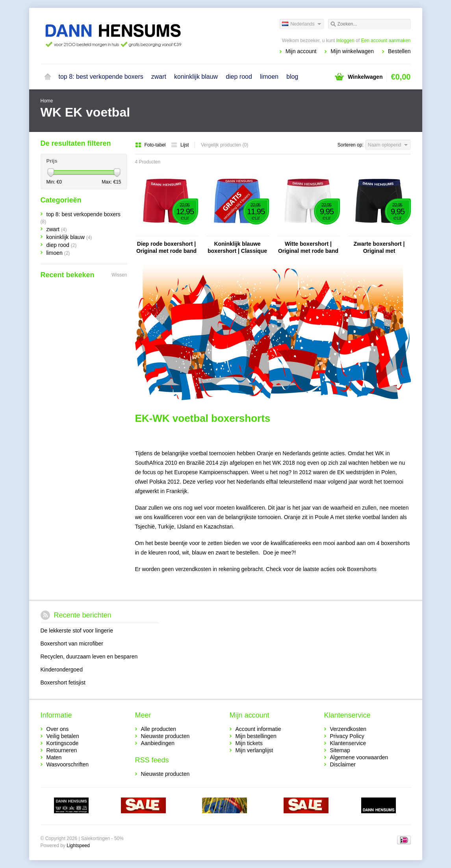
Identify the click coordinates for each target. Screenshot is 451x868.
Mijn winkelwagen (352, 51)
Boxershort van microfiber (72, 644)
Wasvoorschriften (68, 764)
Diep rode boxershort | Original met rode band (166, 247)
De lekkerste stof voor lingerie (77, 631)
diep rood (239, 77)
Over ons (58, 729)
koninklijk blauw (196, 77)
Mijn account (301, 51)
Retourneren (62, 750)
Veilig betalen (63, 736)
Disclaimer (343, 764)
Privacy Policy (347, 736)
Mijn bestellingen (256, 736)
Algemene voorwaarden (359, 757)
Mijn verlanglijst (254, 750)
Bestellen (399, 51)
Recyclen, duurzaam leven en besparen (89, 657)
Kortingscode (63, 743)
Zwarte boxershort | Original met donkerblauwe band (379, 248)
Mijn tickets (249, 743)
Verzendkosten (348, 729)
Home (48, 77)
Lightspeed (78, 846)
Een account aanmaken (386, 41)
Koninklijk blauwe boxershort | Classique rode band (237, 248)
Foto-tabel (151, 145)
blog (292, 77)
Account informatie (258, 729)
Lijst (180, 145)
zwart (159, 77)
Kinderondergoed (62, 670)
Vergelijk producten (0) (225, 145)
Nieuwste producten (165, 736)
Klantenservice (348, 743)
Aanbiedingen (158, 743)
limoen (269, 77)
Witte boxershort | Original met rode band (308, 247)
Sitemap (340, 750)
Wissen (119, 275)
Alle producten (159, 729)
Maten (54, 757)
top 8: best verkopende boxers (101, 77)
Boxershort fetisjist (63, 683)
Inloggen (345, 41)
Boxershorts (362, 569)
